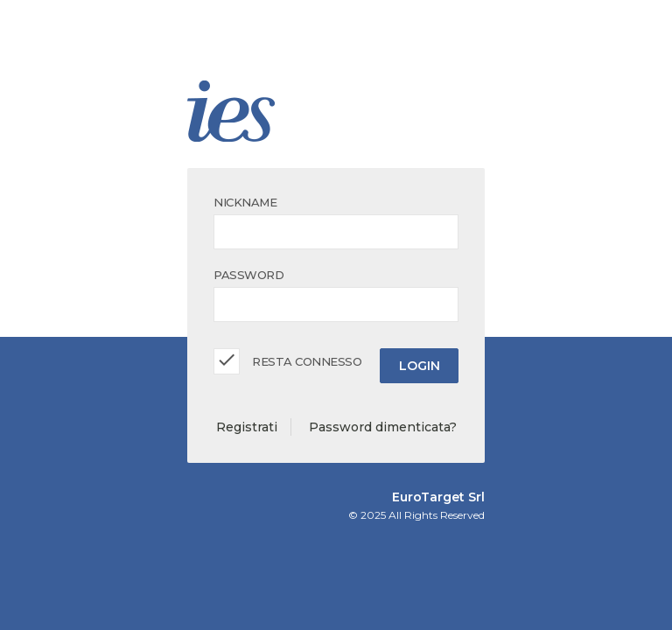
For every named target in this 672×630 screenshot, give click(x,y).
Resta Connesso (307, 361)
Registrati (247, 427)
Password (248, 275)
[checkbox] (227, 361)
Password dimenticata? (383, 427)
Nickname (245, 202)
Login (420, 366)
